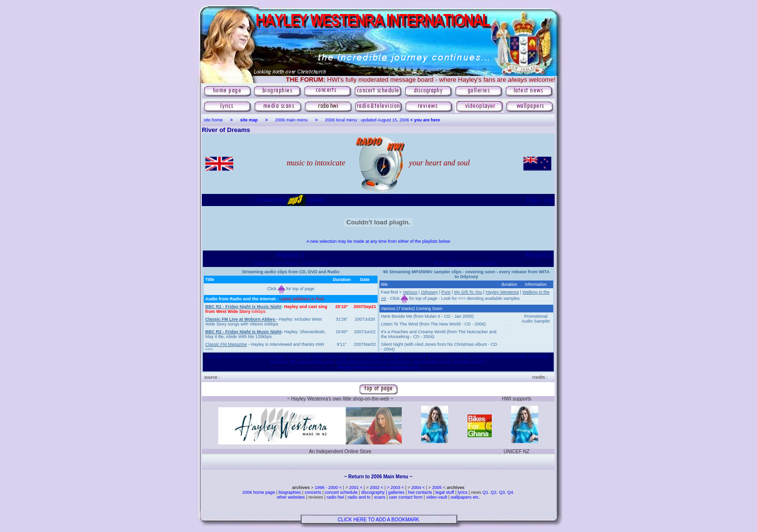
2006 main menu (292, 120)
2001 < (356, 488)
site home (213, 120)
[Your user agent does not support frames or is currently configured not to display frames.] (291, 310)
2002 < (377, 488)
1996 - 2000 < (329, 488)
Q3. (503, 492)
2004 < (419, 488)
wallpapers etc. (465, 497)
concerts (313, 492)
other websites (291, 497)
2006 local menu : (343, 120)
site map (249, 120)
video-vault (437, 497)
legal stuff (445, 492)
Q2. (495, 492)
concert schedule (341, 492)
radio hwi (335, 497)
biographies (290, 492)
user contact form (406, 497)
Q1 (485, 492)
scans (380, 497)
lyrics (462, 492)
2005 (437, 488)
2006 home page (259, 492)
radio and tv (359, 497)
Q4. (511, 492)
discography (373, 492)
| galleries (395, 492)
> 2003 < (396, 488)
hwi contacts (420, 492)
